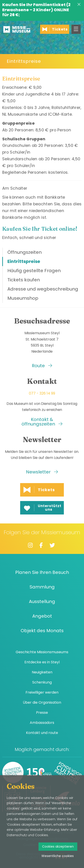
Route (42, 366)
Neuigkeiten (42, 672)
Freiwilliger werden (42, 692)
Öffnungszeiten (25, 252)
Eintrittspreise (24, 261)
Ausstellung (42, 602)
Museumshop (23, 298)
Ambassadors (42, 723)
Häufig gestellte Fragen (34, 271)
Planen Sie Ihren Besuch (42, 572)
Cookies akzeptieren (58, 846)
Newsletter (42, 472)
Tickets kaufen (24, 280)
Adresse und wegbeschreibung (43, 289)
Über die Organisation (42, 702)
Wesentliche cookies (58, 856)
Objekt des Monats (42, 631)
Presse (42, 713)
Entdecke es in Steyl (42, 662)
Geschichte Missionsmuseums (42, 652)
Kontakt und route (42, 733)
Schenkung (42, 682)
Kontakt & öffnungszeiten (42, 422)
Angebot (42, 616)
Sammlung (42, 587)
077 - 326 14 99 (42, 393)
